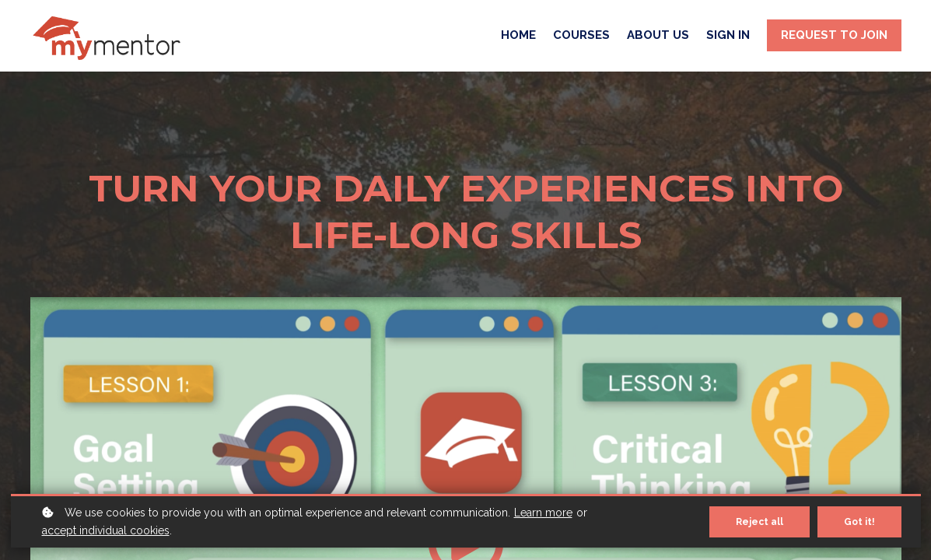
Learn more (543, 513)
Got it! (859, 522)
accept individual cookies (106, 530)
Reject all (759, 522)
